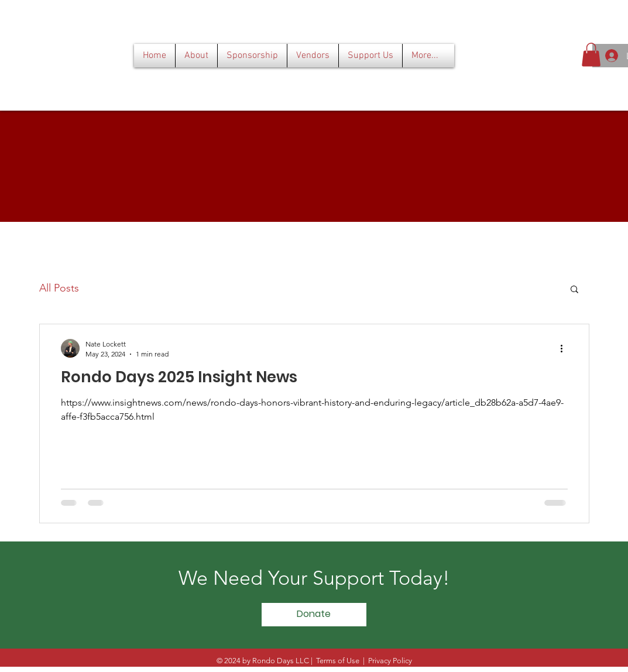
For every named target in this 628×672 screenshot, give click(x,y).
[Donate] (314, 615)
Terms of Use (338, 661)
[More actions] (566, 348)
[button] (591, 55)
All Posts (59, 288)
